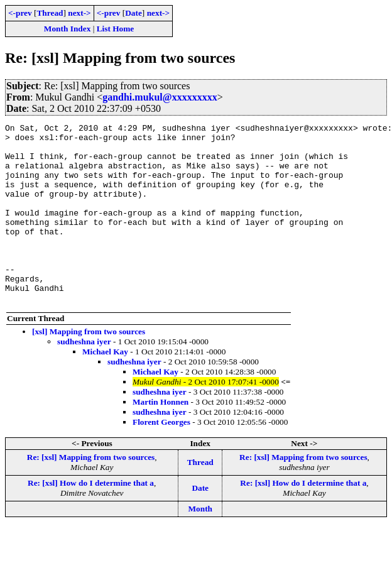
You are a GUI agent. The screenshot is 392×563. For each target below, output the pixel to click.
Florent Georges (161, 458)
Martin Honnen (161, 438)
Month (200, 544)
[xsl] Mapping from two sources (89, 367)
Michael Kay (105, 387)
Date (133, 13)
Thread (50, 13)
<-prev (20, 13)
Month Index (67, 29)
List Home (116, 29)
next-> (79, 13)
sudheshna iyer (84, 377)
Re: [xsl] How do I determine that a (91, 519)
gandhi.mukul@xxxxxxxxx (160, 97)
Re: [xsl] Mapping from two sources (91, 493)
